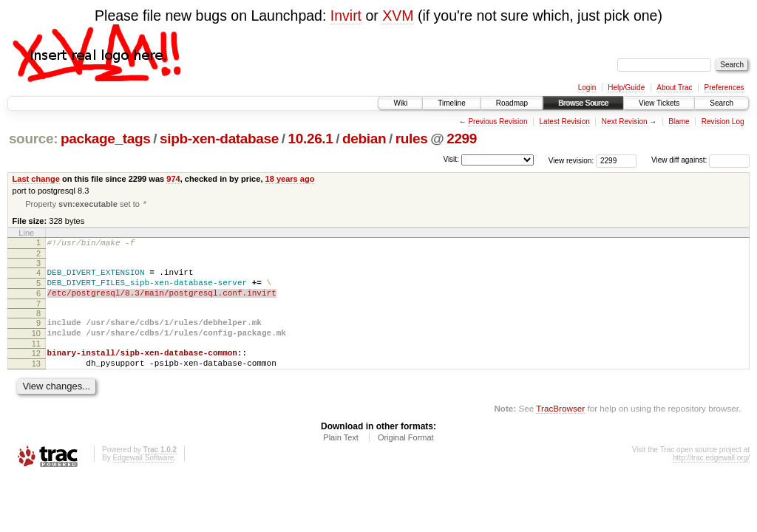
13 (36, 381)
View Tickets (659, 103)
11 (36, 358)
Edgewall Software (143, 477)
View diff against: (700, 160)
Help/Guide (626, 88)
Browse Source (583, 103)
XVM (398, 16)
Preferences (724, 88)
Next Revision (625, 122)
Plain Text (341, 457)
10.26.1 (311, 139)
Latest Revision (564, 122)
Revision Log (723, 122)
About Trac (674, 88)
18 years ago (290, 179)
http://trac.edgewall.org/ (711, 477)
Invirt (346, 16)
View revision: (571, 160)
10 (36, 346)
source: (33, 139)
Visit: (451, 159)
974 (173, 179)
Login (587, 88)
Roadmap (512, 103)
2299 (462, 139)
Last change (36, 179)
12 (36, 368)
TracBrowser (560, 427)
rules (412, 139)
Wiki (400, 103)
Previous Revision (498, 122)
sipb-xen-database (219, 139)
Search (722, 103)
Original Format (406, 457)
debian (364, 139)
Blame (679, 122)
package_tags (106, 139)
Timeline (451, 103)
